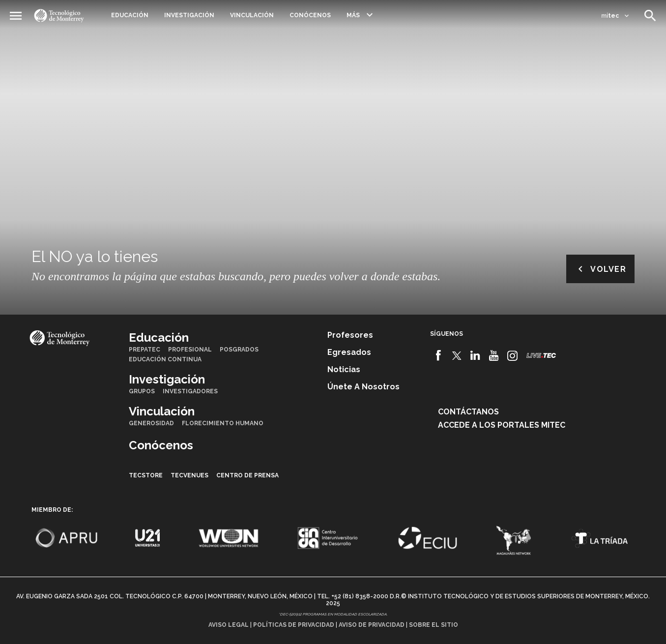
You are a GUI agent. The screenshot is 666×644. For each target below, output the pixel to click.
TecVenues (189, 475)
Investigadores (190, 391)
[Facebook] (438, 355)
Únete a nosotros (363, 387)
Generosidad (151, 423)
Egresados (349, 352)
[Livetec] (541, 355)
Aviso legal (229, 625)
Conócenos (310, 15)
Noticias (344, 369)
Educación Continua (165, 359)
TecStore (146, 475)
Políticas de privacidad (294, 625)
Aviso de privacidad (372, 625)
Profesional (190, 350)
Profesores (350, 335)
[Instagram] (512, 355)
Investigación (189, 15)
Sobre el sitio (434, 625)
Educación (130, 15)
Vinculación (252, 15)
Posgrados (239, 350)
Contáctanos (468, 412)
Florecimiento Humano (223, 423)
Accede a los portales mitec (502, 425)
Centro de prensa (247, 475)
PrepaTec (145, 350)
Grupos (142, 391)
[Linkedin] (476, 355)
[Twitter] (457, 355)
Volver (600, 269)
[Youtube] (494, 355)
